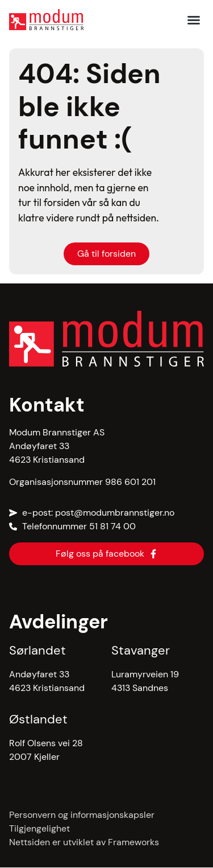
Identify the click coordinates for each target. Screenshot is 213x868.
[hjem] (46, 20)
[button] (194, 20)
